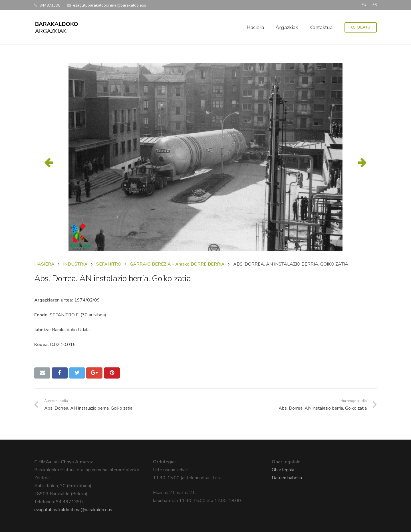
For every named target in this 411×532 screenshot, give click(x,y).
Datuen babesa (287, 478)
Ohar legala (283, 470)
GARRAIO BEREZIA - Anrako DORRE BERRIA (177, 264)
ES (375, 5)
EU (364, 5)
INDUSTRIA (75, 264)
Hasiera (44, 264)
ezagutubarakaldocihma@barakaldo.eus (73, 510)
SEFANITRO (109, 264)
